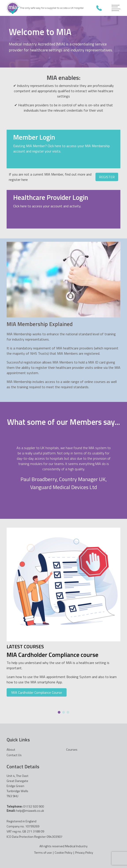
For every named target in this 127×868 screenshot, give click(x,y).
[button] (59, 712)
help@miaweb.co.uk (30, 811)
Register (107, 177)
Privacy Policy (84, 853)
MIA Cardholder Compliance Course (37, 692)
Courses (72, 750)
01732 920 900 (99, 8)
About (11, 750)
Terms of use (43, 853)
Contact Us (14, 755)
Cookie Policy (63, 853)
